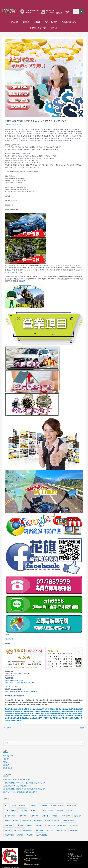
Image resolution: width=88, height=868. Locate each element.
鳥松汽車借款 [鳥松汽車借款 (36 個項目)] (74, 825)
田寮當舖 (22, 714)
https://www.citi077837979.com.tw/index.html (20, 682)
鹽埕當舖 (30, 711)
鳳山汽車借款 (67, 716)
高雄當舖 (8, 709)
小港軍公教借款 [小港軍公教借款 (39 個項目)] (66, 816)
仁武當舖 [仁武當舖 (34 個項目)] (22, 806)
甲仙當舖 (65, 714)
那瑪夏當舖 (78, 714)
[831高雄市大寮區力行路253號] (22, 12)
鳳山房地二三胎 (16, 718)
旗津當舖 (17, 711)
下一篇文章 (81, 728)
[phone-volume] (29, 852)
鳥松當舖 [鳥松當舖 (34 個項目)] (7, 830)
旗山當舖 (34, 714)
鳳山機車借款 (76, 716)
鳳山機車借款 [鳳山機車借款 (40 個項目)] (74, 830)
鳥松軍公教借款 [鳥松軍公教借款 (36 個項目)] (28, 830)
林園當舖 (77, 709)
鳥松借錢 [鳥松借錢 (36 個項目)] (39, 825)
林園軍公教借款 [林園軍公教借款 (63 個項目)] (69, 820)
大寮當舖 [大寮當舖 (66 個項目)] (23, 811)
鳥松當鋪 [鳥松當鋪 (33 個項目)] (16, 830)
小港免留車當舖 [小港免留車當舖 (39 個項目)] (10, 816)
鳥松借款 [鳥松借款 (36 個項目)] (30, 825)
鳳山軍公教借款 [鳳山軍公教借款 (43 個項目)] (41, 835)
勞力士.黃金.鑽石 (51, 22)
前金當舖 (11, 711)
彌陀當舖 (48, 711)
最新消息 (59, 13)
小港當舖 (71, 709)
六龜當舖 (53, 714)
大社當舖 (45, 709)
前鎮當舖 (65, 709)
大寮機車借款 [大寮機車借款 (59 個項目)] (71, 806)
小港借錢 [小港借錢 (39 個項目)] (69, 811)
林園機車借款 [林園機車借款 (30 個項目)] (38, 821)
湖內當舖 (68, 711)
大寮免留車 (65, 718)
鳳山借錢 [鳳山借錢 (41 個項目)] (50, 830)
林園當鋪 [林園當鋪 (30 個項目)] (56, 821)
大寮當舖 (20, 709)
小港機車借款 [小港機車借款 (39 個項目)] (22, 816)
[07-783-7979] (43, 12)
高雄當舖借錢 (17, 124)
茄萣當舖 (62, 711)
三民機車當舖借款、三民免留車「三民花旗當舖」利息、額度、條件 (24, 789)
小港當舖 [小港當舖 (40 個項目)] (45, 816)
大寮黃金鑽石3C (19, 720)
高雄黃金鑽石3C (58, 716)
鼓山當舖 (23, 711)
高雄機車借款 (18, 716)
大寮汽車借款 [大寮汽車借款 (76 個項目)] (10, 811)
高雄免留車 (26, 716)
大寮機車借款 (57, 718)
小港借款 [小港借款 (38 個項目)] (60, 811)
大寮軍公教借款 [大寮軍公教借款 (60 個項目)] (47, 811)
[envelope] (32, 864)
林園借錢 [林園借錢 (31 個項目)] (16, 821)
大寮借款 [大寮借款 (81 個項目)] (32, 805)
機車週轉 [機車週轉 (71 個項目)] (8, 825)
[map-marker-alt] (33, 860)
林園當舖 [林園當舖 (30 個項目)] (48, 821)
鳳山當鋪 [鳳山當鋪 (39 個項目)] (30, 835)
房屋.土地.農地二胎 (69, 22)
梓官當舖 (42, 711)
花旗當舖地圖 (9, 639)
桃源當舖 (71, 714)
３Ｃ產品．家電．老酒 (38, 28)
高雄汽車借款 (9, 716)
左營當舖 (36, 711)
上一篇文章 (7, 728)
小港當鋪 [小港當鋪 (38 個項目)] (54, 816)
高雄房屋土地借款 (46, 716)
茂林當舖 (59, 714)
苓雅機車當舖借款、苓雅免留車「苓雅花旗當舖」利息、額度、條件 (24, 783)
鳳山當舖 (14, 709)
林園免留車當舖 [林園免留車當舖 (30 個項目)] (26, 821)
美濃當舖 (40, 714)
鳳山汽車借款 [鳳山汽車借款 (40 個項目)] (9, 835)
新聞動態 (6, 765)
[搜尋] (81, 11)
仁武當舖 (39, 709)
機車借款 (37, 22)
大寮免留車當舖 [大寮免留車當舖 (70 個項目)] (57, 806)
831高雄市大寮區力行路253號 (33, 12)
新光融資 (15, 22)
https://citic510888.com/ (13, 687)
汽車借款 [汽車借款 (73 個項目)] (19, 825)
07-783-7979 (50, 10)
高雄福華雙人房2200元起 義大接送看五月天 (17, 786)
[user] (30, 855)
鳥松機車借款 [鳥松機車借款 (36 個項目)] (62, 825)
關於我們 (8, 635)
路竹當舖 (74, 711)
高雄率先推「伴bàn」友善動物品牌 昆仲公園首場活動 (20, 792)
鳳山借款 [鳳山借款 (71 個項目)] (40, 830)
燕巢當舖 (16, 714)
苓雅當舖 (58, 709)
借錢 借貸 (9, 124)
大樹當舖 (26, 709)
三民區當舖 (52, 709)
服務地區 (55, 28)
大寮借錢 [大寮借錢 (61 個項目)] (43, 806)
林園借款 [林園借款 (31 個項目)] (7, 821)
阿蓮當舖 (10, 714)
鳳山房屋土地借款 (27, 718)
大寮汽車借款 (48, 718)
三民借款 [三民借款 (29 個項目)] (13, 806)
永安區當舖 (55, 711)
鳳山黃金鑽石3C (38, 718)
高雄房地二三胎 (35, 716)
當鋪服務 (26, 22)
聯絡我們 (67, 12)
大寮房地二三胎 (74, 718)
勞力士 (5, 762)
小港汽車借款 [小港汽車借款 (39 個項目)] (34, 816)
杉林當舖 (47, 714)
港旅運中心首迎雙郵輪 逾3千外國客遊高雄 (17, 780)
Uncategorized (8, 756)
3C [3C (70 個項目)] (6, 806)
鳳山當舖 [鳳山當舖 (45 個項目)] (20, 835)
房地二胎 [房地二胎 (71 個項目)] (78, 816)
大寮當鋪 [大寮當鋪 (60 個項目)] (34, 811)
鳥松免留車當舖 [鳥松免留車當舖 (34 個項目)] (50, 825)
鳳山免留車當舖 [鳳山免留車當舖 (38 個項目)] (61, 830)
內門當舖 (28, 714)
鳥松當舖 (32, 709)
